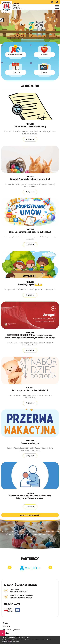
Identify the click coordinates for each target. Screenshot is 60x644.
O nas (5, 623)
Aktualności (30, 86)
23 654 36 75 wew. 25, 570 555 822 (57, 2)
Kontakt (6, 633)
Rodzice (6, 626)
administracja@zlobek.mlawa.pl (52, 2)
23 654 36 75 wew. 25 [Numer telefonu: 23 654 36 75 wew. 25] (17, 596)
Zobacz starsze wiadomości (30, 515)
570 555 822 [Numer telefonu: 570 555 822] (29, 596)
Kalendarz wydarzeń (11, 630)
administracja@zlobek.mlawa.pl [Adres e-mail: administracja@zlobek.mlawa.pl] (21, 598)
